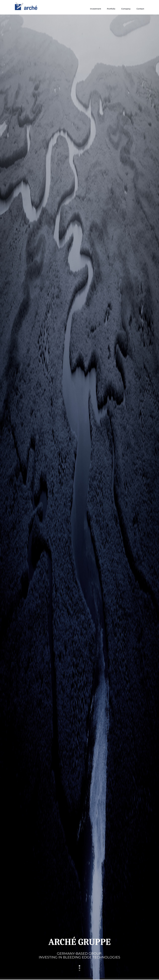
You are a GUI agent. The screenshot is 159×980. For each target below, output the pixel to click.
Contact (140, 9)
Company (126, 9)
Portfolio (111, 9)
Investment (96, 9)
